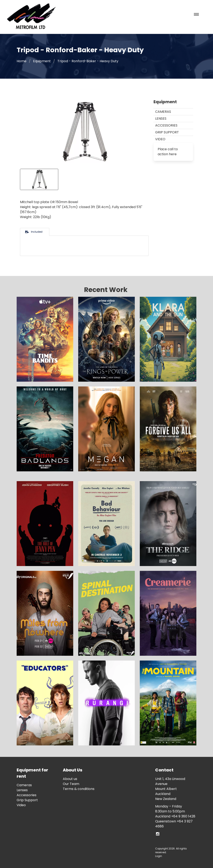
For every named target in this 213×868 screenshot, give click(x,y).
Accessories (166, 125)
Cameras (163, 112)
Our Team (71, 784)
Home (22, 61)
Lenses (161, 119)
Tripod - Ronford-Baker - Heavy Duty (88, 61)
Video (160, 139)
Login (159, 856)
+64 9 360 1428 (183, 816)
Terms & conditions (79, 789)
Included (33, 232)
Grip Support (167, 132)
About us (70, 779)
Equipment (42, 61)
